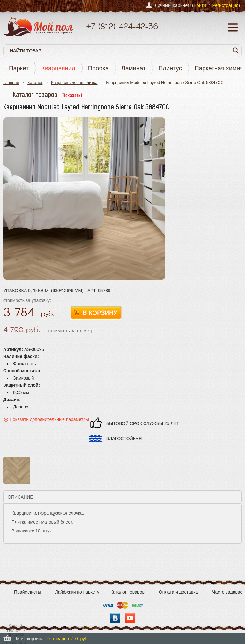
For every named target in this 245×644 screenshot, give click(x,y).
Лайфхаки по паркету (77, 592)
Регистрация (225, 5)
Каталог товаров (127, 592)
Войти (200, 5)
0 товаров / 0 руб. (68, 639)
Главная (11, 83)
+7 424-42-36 (122, 26)
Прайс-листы (28, 592)
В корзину (96, 313)
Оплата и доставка (178, 592)
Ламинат (134, 68)
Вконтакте (115, 618)
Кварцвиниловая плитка (74, 83)
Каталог (35, 83)
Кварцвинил (58, 68)
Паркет (19, 68)
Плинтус (170, 68)
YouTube (130, 618)
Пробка (98, 68)
